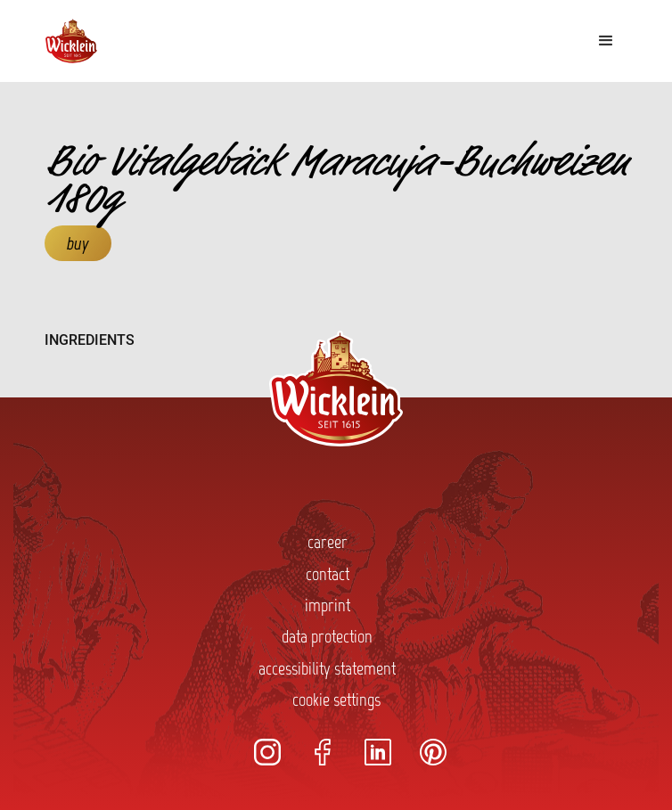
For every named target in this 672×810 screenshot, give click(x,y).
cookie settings (336, 700)
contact (328, 574)
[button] (606, 41)
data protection (327, 636)
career (328, 542)
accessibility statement (327, 668)
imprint (328, 605)
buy (78, 243)
